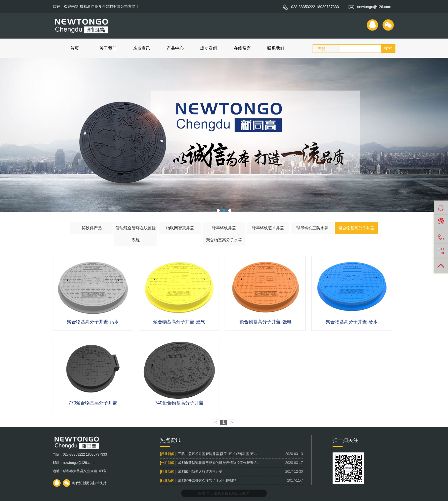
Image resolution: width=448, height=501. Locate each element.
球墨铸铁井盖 (224, 228)
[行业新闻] (168, 454)
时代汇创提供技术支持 (89, 483)
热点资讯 (141, 48)
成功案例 (209, 48)
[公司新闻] (168, 463)
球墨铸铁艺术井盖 (268, 228)
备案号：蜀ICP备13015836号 (224, 493)
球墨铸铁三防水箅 (312, 228)
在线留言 (242, 48)
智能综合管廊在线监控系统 (136, 234)
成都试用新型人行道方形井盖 (200, 472)
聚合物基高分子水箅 (224, 240)
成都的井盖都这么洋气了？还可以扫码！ (209, 480)
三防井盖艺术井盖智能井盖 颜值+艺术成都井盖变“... (217, 454)
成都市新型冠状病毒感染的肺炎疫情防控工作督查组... (219, 463)
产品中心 (175, 48)
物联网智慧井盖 (180, 228)
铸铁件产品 (92, 228)
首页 (75, 48)
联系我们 (276, 48)
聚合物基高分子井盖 (356, 228)
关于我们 (108, 48)
